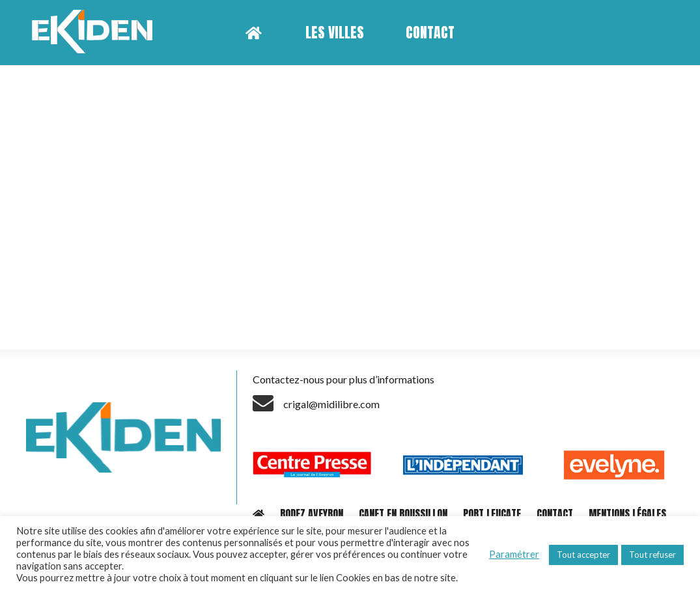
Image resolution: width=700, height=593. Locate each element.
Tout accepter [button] (583, 555)
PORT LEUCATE (492, 514)
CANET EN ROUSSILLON (403, 514)
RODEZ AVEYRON (312, 514)
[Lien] (97, 33)
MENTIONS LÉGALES (627, 514)
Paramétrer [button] (514, 554)
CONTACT (555, 514)
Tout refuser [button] (652, 555)
